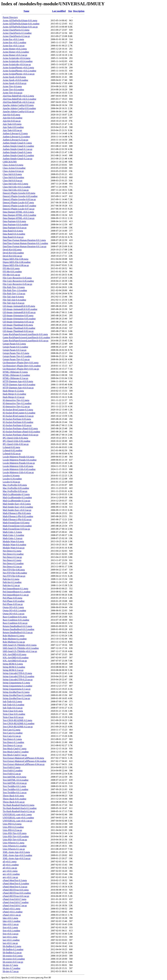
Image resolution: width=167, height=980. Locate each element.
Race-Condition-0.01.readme (16, 620)
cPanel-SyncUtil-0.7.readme (16, 902)
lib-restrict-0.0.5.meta (13, 956)
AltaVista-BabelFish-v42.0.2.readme (19, 99)
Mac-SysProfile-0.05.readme (16, 488)
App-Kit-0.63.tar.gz (12, 121)
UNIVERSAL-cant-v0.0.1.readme (18, 818)
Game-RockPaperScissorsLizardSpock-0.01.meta (25, 334)
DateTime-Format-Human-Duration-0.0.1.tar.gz (25, 246)
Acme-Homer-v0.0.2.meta (15, 49)
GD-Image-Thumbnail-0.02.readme (19, 328)
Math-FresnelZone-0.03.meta (16, 523)
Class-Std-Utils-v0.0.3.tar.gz (16, 190)
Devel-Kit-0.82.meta (12, 250)
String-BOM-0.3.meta (13, 664)
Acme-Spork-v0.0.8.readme (15, 80)
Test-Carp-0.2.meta (11, 730)
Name (26, 11)
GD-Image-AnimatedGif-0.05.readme (20, 309)
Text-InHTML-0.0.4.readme (16, 780)
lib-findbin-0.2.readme (13, 949)
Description (79, 11)
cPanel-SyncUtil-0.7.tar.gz (15, 905)
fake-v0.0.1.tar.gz (11, 924)
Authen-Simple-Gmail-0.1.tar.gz (18, 149)
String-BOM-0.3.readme (14, 667)
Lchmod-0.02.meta (11, 447)
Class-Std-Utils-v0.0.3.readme (17, 187)
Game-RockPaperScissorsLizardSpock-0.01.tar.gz (26, 341)
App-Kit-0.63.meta (11, 115)
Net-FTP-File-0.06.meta (14, 570)
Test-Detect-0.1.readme (13, 742)
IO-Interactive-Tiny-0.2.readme (17, 403)
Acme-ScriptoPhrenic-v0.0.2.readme (19, 71)
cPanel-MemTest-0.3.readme (16, 883)
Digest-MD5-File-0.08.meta (16, 259)
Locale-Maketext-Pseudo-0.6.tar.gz (19, 463)
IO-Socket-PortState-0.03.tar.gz (17, 425)
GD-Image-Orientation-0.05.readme (19, 319)
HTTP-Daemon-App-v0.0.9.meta (18, 381)
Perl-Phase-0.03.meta (12, 598)
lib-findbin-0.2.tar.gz (12, 953)
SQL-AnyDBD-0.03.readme (16, 658)
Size (70, 11)
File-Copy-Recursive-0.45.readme (18, 281)
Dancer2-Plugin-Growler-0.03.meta (19, 193)
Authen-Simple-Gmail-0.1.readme (18, 146)
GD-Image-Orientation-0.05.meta (18, 315)
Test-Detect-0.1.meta (12, 739)
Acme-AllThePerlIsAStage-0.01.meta (20, 20)
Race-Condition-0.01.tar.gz (15, 623)
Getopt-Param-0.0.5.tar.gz (15, 350)
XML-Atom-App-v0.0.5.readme (17, 855)
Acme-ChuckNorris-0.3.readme (17, 33)
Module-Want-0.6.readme (14, 545)
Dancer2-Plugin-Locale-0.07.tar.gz (19, 209)
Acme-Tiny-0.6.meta (12, 86)
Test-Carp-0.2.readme (13, 733)
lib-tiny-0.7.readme (12, 968)
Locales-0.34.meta (11, 476)
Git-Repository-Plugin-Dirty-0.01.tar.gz (21, 369)
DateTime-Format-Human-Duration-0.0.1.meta (24, 240)
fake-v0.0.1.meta (10, 918)
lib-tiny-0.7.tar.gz (11, 971)
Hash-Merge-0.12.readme (14, 394)
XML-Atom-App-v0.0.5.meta (16, 852)
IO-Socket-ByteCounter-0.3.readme (19, 413)
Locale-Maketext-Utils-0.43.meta (18, 466)
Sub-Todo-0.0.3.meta (12, 701)
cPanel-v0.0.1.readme (13, 912)
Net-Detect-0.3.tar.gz (12, 567)
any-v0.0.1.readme (11, 874)
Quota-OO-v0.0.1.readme (14, 610)
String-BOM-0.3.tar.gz (13, 670)
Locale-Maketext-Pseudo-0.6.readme (20, 460)
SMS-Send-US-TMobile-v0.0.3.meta (20, 645)
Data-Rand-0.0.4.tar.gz (13, 237)
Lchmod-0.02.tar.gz (12, 454)
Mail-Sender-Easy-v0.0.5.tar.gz (17, 510)
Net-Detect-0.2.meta (12, 551)
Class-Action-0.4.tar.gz (13, 171)
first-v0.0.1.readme (11, 931)
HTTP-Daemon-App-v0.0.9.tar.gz (18, 388)
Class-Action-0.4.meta (13, 165)
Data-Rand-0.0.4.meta (13, 231)
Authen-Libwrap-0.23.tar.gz (15, 140)
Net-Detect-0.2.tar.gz (12, 557)
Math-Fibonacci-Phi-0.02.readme (18, 516)
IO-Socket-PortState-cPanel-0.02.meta (20, 428)
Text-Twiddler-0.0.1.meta (14, 786)
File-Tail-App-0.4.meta (13, 297)
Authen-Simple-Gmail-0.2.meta (17, 152)
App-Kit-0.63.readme (13, 118)
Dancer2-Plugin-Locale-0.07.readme (19, 206)
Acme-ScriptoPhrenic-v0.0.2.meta (18, 68)
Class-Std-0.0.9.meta (12, 174)
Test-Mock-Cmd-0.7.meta (15, 749)
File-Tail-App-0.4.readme (14, 300)
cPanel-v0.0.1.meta (11, 909)
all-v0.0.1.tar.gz (10, 868)
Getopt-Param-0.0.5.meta (14, 344)
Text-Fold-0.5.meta (11, 767)
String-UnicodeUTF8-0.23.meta (17, 673)
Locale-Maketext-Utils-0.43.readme (19, 469)
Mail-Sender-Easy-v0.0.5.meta (17, 504)
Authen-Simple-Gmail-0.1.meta (17, 143)
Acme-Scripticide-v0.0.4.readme (18, 61)
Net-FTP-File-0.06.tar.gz (14, 576)
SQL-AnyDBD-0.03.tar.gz (15, 661)
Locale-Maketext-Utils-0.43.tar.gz (18, 472)
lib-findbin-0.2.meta (12, 946)
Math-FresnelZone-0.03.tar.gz (16, 529)
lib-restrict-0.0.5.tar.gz (13, 962)
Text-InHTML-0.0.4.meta (14, 777)
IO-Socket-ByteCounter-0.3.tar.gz (18, 416)
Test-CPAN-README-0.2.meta (17, 720)
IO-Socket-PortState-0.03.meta (17, 419)
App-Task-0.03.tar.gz (12, 130)
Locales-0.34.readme (12, 479)
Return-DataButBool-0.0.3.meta (17, 626)
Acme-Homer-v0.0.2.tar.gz (15, 55)
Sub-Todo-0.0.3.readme (13, 705)
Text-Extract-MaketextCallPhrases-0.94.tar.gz (24, 764)
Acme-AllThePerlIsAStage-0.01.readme (21, 24)
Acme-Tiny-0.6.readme (13, 90)
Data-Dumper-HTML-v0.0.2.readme (19, 215)
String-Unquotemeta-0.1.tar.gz (17, 689)
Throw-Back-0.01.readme (14, 799)
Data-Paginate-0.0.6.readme (15, 224)
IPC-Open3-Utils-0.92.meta (15, 438)
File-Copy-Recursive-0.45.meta (17, 278)
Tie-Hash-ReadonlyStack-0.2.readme (20, 808)
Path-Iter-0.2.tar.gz (11, 585)
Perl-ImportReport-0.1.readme (17, 592)
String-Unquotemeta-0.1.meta (16, 683)
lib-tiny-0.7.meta (10, 965)
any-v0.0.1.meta (10, 871)
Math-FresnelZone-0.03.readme (17, 526)
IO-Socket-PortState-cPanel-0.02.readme (21, 432)
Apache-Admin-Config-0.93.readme (19, 108)
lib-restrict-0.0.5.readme (14, 959)
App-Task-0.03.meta (12, 124)
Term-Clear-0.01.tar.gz (13, 717)
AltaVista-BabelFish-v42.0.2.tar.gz (19, 102)
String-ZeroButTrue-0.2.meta (16, 692)
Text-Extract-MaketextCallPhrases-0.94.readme (24, 761)
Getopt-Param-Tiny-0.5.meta (16, 353)
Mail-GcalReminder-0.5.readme (17, 497)
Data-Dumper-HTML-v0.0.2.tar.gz (19, 218)
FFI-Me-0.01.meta (11, 268)
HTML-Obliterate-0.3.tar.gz (15, 378)
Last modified (59, 11)
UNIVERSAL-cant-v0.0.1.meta (17, 814)
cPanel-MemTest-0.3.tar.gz (15, 887)
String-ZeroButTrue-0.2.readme (17, 695)
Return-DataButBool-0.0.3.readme (19, 629)
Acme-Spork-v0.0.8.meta (14, 77)
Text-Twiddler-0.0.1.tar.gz (15, 792)
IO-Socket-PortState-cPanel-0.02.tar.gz (21, 435)
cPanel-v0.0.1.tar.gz (12, 915)
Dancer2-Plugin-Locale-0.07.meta (18, 202)
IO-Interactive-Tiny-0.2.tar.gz (16, 406)
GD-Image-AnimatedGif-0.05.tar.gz (19, 312)
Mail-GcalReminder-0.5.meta (16, 494)
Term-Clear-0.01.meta (13, 711)
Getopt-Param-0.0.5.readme (15, 347)
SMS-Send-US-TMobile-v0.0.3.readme (21, 648)
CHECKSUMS (10, 162)
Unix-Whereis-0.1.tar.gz (14, 849)
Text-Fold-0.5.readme (13, 771)
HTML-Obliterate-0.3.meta (15, 372)
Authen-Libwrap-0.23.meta (15, 133)
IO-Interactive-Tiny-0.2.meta (16, 400)
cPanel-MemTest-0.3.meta (15, 880)
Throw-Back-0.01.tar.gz (14, 802)
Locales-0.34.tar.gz (11, 482)
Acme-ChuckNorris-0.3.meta (16, 30)
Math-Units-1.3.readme (13, 535)
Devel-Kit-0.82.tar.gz (12, 256)
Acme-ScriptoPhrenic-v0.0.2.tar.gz (19, 74)
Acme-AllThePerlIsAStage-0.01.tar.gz (20, 27)
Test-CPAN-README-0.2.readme (19, 723)
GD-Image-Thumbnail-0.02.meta (18, 325)
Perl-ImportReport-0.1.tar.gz (16, 595)
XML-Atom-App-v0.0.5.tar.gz (17, 858)
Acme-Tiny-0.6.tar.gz (13, 93)
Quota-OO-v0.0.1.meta (13, 607)
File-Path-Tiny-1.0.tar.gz (14, 294)
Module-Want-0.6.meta (13, 541)
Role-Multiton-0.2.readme (15, 639)
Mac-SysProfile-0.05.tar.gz (15, 491)
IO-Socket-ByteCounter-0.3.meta (18, 410)
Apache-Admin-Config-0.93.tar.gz (18, 111)
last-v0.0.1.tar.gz (10, 943)
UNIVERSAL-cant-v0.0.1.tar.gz (17, 821)
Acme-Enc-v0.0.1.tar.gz (14, 46)
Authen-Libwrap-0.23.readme (16, 137)
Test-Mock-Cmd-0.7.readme (16, 752)
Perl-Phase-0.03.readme (14, 601)
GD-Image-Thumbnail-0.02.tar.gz (18, 331)
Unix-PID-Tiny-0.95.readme (16, 836)
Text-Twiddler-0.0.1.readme (15, 789)
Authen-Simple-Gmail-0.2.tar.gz (18, 159)
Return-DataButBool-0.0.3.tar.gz (18, 632)
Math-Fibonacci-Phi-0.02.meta (17, 513)
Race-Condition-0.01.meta (15, 617)
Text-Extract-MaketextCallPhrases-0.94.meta (23, 758)
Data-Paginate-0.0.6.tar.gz (15, 228)
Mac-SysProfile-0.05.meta (15, 485)
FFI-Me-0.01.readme (12, 272)
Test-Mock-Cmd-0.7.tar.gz (15, 755)
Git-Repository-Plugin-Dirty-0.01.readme (22, 366)
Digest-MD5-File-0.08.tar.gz (16, 265)
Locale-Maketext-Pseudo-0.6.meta (18, 457)
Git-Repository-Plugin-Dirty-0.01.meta (21, 363)
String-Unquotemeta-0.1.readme (17, 686)
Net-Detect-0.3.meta (12, 560)
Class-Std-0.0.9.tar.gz (13, 181)
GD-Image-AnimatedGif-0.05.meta (19, 306)
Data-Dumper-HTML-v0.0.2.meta (18, 212)
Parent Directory (10, 17)
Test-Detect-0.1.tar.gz (13, 745)
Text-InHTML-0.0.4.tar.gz (15, 783)
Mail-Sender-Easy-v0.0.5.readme (18, 507)
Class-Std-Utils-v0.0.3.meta (15, 184)
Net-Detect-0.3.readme (13, 563)
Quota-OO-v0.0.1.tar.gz (14, 614)
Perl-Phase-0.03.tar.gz (13, 604)
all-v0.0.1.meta (10, 862)
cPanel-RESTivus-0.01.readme (17, 893)
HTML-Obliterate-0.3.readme (16, 375)
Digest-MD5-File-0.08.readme (17, 262)
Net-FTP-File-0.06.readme (15, 573)
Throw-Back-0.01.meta (13, 796)
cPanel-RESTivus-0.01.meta (16, 890)
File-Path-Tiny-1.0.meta (14, 287)
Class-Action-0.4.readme (14, 168)
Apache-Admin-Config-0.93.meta (18, 105)
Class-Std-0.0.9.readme (13, 177)
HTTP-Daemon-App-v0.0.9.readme (19, 385)
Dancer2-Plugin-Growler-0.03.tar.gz (19, 199)
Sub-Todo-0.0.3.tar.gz (13, 708)
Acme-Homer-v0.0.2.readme (16, 52)
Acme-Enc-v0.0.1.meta (13, 39)
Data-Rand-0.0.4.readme (14, 234)
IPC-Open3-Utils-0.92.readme (17, 441)
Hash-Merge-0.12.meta (13, 391)
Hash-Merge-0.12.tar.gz (14, 397)
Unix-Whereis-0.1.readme (15, 846)
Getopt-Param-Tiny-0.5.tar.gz (16, 359)
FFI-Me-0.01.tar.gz (11, 275)
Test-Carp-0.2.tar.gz (12, 736)
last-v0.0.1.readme (11, 940)
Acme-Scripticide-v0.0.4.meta (16, 58)
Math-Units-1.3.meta (12, 532)
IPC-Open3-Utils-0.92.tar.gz (16, 444)
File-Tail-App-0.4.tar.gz (14, 303)
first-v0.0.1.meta (10, 927)
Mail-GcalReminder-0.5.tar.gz (16, 501)
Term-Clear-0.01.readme (14, 714)
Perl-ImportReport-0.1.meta (15, 588)
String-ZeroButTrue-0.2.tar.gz (16, 698)
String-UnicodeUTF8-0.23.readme (18, 676)
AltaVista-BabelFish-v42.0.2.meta (18, 96)
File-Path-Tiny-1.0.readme (15, 290)
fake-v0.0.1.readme (12, 921)
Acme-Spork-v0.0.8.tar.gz (15, 83)
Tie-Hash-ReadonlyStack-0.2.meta (19, 805)
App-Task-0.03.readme (13, 127)
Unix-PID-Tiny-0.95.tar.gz (15, 840)
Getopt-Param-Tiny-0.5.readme (17, 356)
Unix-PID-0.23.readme (13, 827)
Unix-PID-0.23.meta (12, 824)
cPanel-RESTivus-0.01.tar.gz (16, 896)
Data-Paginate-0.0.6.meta (14, 221)
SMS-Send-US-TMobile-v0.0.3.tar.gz (20, 651)
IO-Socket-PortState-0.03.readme (18, 422)
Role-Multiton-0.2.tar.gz (14, 642)
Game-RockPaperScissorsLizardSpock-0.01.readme (26, 337)
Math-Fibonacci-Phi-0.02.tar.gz (17, 519)
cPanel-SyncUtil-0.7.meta (14, 899)
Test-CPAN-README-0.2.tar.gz (18, 727)
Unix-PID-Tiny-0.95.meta (15, 833)
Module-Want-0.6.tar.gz (14, 548)
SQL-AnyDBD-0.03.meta (14, 654)
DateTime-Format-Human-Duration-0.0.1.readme (25, 243)
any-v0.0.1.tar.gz (10, 877)
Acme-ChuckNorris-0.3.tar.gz (16, 36)
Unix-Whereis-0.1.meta (13, 843)
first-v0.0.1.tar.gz (11, 934)
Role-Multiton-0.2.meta (14, 636)
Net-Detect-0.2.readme (13, 554)
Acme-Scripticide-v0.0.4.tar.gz (17, 64)
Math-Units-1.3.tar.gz (13, 538)
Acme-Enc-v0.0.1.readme (14, 42)
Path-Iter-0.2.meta (11, 579)
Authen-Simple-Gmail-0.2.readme (18, 155)
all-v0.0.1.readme (11, 865)
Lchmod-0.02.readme (13, 450)
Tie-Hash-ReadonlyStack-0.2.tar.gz (19, 811)
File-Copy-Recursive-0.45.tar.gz (17, 284)
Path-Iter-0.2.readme (12, 582)
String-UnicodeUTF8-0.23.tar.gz (18, 680)
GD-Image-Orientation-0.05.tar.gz (18, 322)
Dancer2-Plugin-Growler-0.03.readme (20, 196)
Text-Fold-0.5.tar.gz (12, 774)
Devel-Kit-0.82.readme (13, 253)
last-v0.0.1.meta (10, 937)
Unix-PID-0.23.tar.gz (12, 830)
